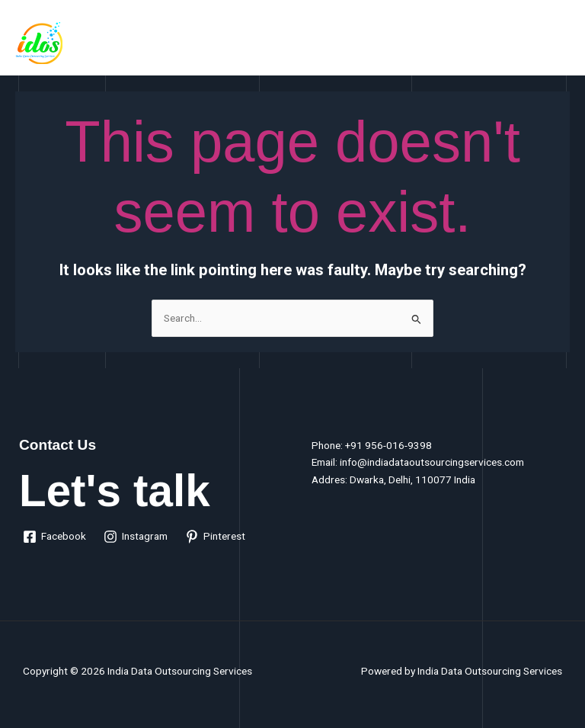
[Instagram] (136, 537)
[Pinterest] (216, 537)
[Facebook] (55, 537)
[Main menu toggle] (555, 42)
